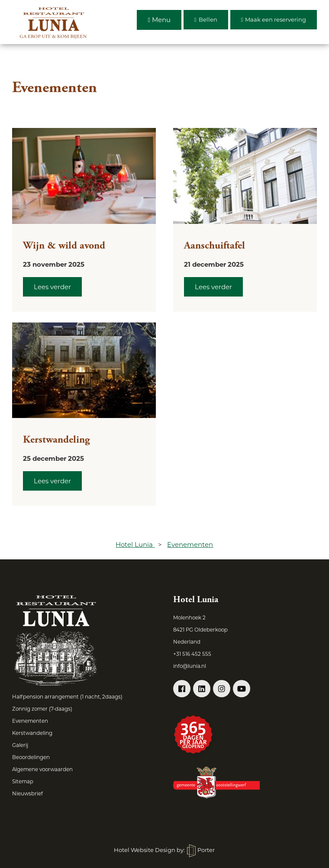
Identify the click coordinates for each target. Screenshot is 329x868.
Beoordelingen (31, 757)
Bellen (206, 19)
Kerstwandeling (56, 440)
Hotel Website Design (145, 850)
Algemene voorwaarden (42, 769)
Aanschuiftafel (214, 246)
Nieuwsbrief (27, 794)
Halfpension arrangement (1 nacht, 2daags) (67, 697)
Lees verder (52, 287)
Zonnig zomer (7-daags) (42, 709)
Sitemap (23, 782)
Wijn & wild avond (64, 246)
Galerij (20, 745)
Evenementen (30, 721)
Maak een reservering (274, 19)
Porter (201, 850)
